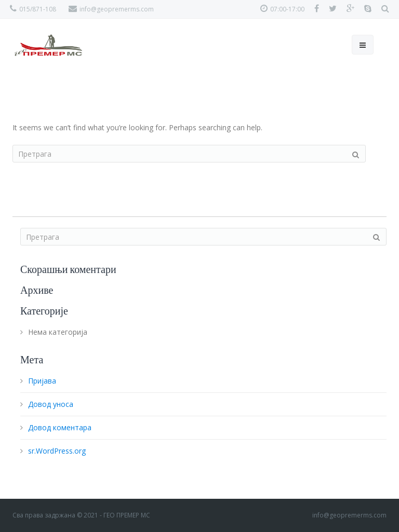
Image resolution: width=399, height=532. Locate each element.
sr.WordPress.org (57, 451)
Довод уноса (51, 404)
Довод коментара (60, 427)
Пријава (42, 381)
